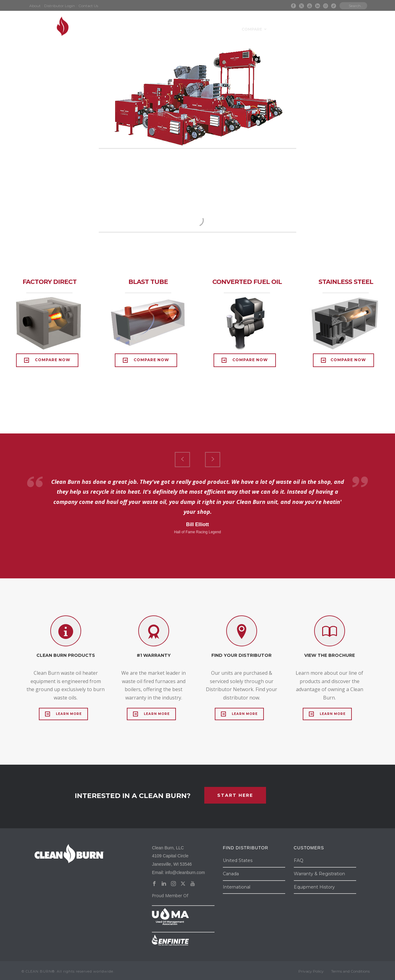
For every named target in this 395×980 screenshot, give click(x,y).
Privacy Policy (311, 971)
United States (238, 860)
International (237, 887)
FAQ (299, 860)
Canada (231, 874)
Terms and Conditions (350, 971)
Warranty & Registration (319, 874)
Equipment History (314, 887)
